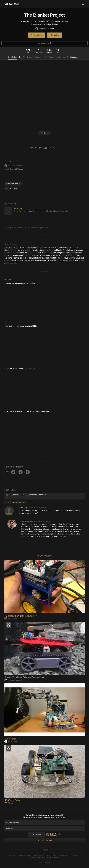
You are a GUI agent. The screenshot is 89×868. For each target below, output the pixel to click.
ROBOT (8, 189)
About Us (12, 855)
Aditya (9, 803)
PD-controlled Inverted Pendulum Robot (21, 616)
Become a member (29, 818)
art (16, 189)
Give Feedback (39, 855)
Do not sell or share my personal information (44, 858)
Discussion (75, 57)
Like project (55, 35)
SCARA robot (10, 739)
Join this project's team (14, 169)
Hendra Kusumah (13, 680)
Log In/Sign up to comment (16, 502)
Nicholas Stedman (45, 29)
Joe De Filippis (23, 508)
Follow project (37, 35)
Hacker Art (18, 209)
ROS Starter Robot (12, 800)
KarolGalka (11, 742)
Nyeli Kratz (11, 619)
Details (22, 57)
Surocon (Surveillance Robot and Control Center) (24, 677)
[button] (83, 4)
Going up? (44, 850)
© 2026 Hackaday (44, 862)
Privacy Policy (64, 855)
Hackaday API (76, 855)
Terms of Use (52, 855)
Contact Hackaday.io (24, 855)
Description (12, 57)
